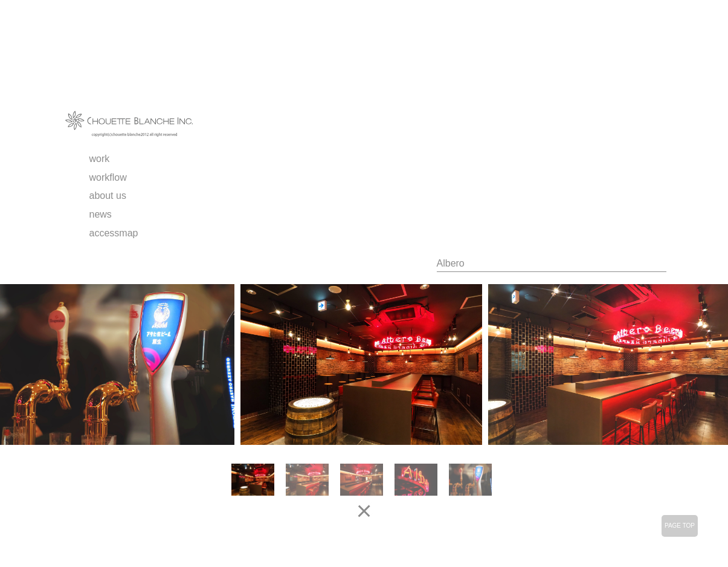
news (101, 214)
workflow (108, 177)
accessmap (114, 233)
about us (108, 196)
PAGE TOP (680, 526)
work (100, 159)
